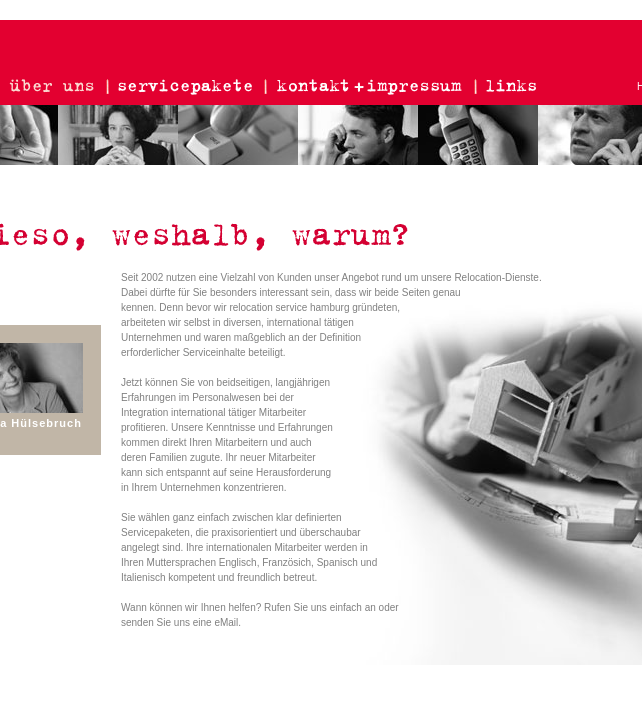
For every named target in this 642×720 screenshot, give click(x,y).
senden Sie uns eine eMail (179, 622)
